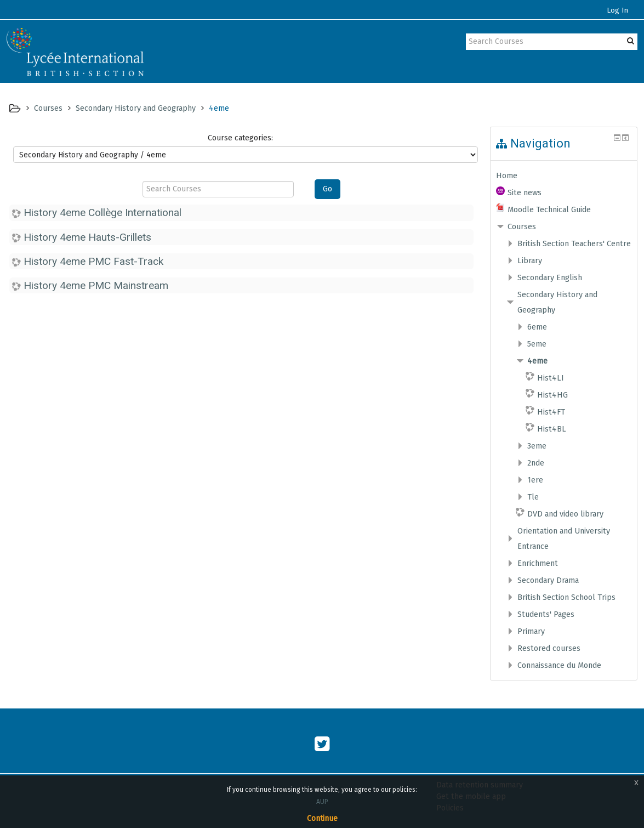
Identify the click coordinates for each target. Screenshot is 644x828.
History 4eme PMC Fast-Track (93, 261)
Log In (617, 10)
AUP (322, 802)
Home (507, 175)
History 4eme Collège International (102, 212)
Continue (322, 818)
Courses (522, 226)
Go (327, 189)
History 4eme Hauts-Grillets (87, 237)
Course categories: (240, 138)
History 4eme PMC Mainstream (96, 285)
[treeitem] (564, 175)
